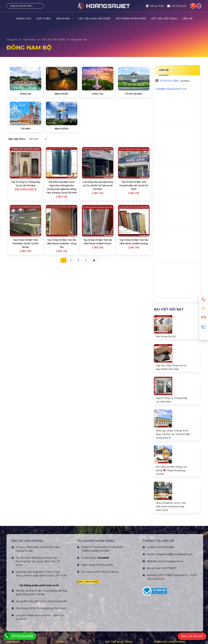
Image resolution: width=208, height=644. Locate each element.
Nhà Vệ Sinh (13, 617)
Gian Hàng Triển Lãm (18, 606)
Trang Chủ (23, 18)
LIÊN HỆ (164, 70)
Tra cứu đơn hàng (164, 590)
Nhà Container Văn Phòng (21, 585)
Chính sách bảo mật (116, 585)
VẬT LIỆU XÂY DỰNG (164, 18)
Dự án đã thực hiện (66, 579)
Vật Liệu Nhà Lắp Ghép (94, 18)
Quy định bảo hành (165, 579)
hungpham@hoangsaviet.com (174, 486)
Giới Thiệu (44, 18)
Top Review (30, 40)
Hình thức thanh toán (117, 595)
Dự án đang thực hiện (68, 585)
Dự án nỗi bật (63, 590)
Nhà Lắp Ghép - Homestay (22, 579)
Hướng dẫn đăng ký (165, 595)
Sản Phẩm (65, 18)
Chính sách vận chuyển (118, 590)
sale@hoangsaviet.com (171, 89)
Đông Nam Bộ (79, 40)
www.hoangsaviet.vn (171, 493)
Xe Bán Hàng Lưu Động (20, 611)
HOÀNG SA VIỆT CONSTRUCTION (71, 634)
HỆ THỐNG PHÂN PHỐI (131, 18)
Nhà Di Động (14, 601)
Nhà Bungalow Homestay (21, 590)
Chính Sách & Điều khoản (119, 579)
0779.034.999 (169, 81)
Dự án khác (62, 595)
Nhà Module (13, 595)
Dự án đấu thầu (65, 601)
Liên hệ (187, 18)
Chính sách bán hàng (166, 585)
